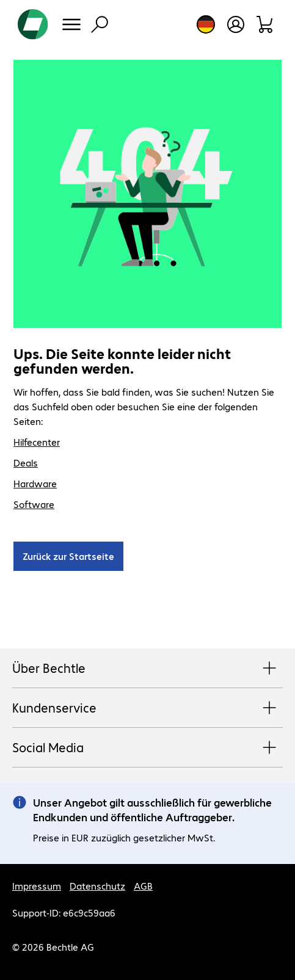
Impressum (37, 886)
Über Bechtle (147, 669)
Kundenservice (147, 708)
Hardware (35, 483)
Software (34, 504)
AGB (143, 886)
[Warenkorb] (265, 24)
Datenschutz (97, 886)
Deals (26, 463)
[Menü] (71, 24)
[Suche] (100, 24)
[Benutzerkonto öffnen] (236, 24)
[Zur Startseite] (33, 24)
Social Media (147, 748)
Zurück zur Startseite (68, 556)
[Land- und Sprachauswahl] (206, 24)
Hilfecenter (37, 442)
